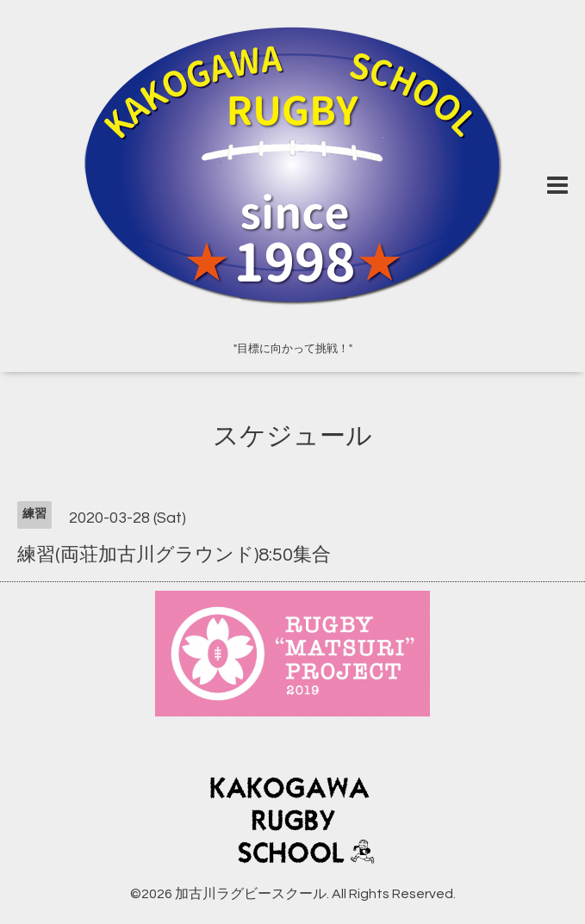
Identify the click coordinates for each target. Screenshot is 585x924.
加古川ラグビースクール (251, 894)
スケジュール (292, 436)
